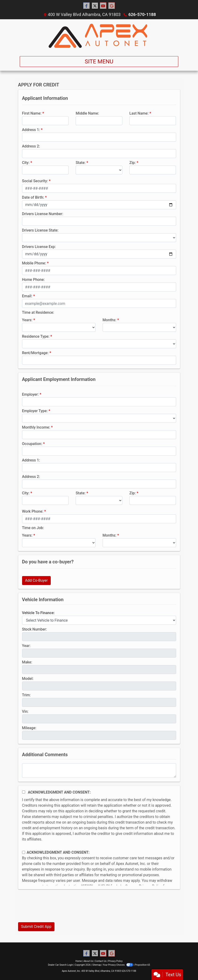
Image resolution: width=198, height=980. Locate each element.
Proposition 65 (142, 965)
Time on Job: (33, 528)
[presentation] (54, 909)
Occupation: (32, 444)
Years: (27, 320)
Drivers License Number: (43, 214)
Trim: (26, 695)
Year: (26, 646)
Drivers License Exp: (39, 247)
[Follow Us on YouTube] (103, 6)
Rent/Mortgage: (35, 353)
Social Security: (35, 181)
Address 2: (31, 146)
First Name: (32, 113)
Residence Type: (36, 336)
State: (81, 163)
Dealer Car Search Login (60, 965)
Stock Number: (35, 629)
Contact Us (101, 961)
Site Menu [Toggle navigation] (99, 62)
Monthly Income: (36, 427)
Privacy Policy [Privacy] (115, 961)
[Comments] (99, 771)
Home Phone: (33, 280)
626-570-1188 (142, 14)
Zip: (133, 163)
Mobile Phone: (34, 263)
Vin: (25, 711)
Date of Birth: (33, 197)
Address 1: (31, 130)
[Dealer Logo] (99, 36)
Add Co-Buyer (37, 580)
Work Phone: (33, 511)
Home (79, 961)
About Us (88, 961)
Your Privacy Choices (118, 965)
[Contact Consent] (24, 852)
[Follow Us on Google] (112, 6)
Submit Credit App (36, 927)
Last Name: (139, 113)
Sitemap (97, 965)
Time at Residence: (38, 312)
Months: (110, 320)
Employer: (30, 394)
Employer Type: (35, 411)
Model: (28, 679)
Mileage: (29, 728)
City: (26, 163)
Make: (27, 662)
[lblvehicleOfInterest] (99, 620)
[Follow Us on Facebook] (86, 6)
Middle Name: (87, 113)
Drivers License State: (40, 230)
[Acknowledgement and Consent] (24, 792)
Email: (27, 296)
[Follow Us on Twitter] (95, 6)
